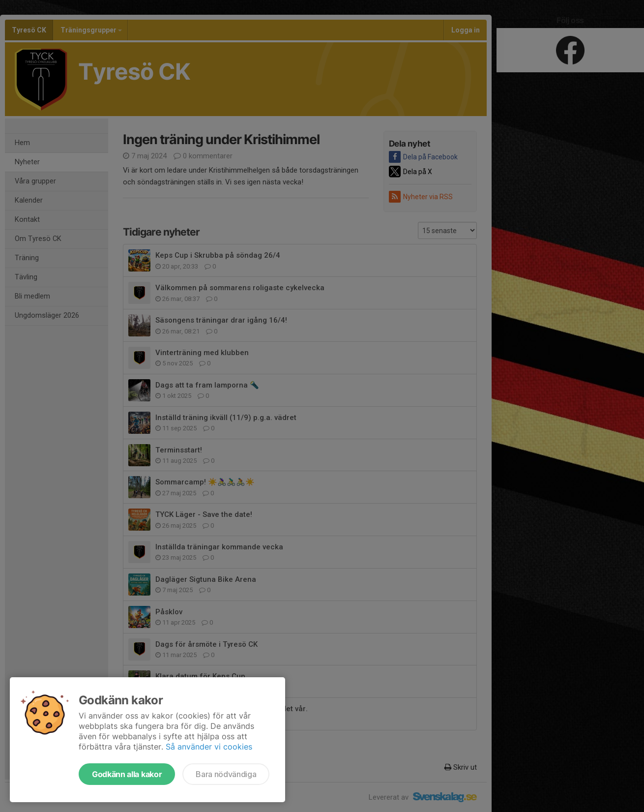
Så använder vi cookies (209, 747)
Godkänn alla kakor (127, 774)
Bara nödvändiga (226, 774)
